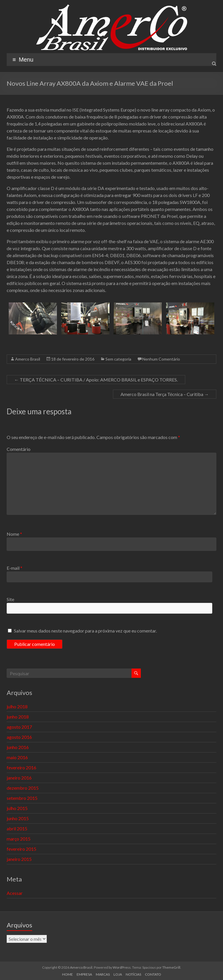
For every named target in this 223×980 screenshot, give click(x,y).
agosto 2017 (19, 727)
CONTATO (153, 974)
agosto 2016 (19, 737)
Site (10, 599)
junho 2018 (18, 717)
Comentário (19, 449)
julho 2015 (17, 808)
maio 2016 (17, 757)
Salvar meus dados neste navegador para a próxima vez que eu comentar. (85, 631)
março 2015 (19, 839)
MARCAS (103, 974)
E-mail (15, 568)
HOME (68, 974)
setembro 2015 (22, 798)
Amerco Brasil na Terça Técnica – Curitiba (165, 394)
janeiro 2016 (19, 778)
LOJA (118, 974)
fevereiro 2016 (21, 767)
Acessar (15, 893)
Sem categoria (118, 359)
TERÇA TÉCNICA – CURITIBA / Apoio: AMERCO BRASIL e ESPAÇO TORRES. (96, 380)
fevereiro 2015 (21, 849)
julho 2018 (17, 706)
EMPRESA (84, 974)
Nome (14, 534)
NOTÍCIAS (133, 974)
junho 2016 (18, 747)
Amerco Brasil (28, 359)
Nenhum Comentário (161, 359)
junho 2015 (18, 818)
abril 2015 (17, 828)
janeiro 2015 (19, 859)
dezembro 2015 (23, 788)
